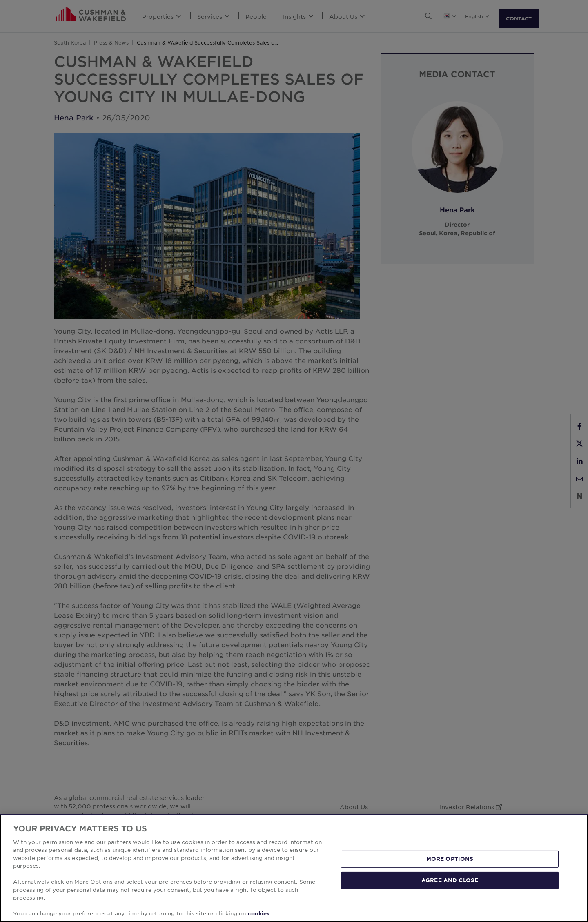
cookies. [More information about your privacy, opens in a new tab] (259, 913)
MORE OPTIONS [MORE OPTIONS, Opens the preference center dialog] (450, 859)
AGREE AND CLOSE (450, 880)
